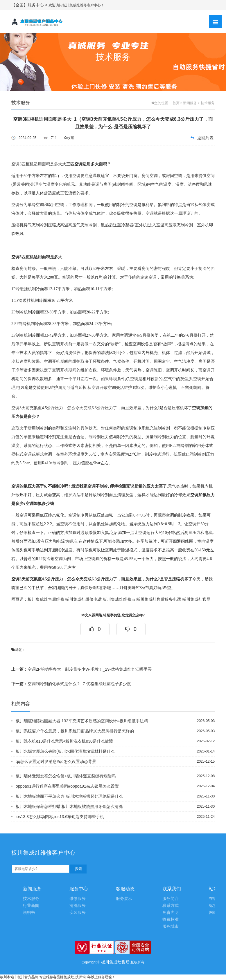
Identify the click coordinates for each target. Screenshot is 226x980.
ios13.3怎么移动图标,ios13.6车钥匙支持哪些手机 (60, 817)
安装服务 (78, 913)
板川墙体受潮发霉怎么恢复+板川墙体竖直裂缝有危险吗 (66, 776)
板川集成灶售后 (115, 962)
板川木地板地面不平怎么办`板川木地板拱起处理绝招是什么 (69, 796)
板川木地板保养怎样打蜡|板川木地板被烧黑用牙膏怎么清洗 (69, 806)
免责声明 (171, 913)
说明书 (29, 913)
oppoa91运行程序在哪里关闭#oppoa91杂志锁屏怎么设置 (67, 786)
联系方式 (171, 906)
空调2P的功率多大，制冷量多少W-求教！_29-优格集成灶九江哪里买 (81, 669)
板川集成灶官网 (196, 599)
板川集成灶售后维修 (46, 599)
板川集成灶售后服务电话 (159, 599)
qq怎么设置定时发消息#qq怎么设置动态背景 (56, 761)
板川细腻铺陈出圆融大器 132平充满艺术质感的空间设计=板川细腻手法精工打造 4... (85, 721)
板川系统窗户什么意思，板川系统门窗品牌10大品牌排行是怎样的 (75, 731)
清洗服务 (78, 906)
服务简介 (171, 899)
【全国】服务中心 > (30, 5)
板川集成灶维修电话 (83, 599)
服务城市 (171, 926)
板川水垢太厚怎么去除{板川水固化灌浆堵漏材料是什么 (65, 751)
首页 (176, 103)
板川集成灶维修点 (119, 599)
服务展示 (124, 899)
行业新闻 (31, 906)
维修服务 (78, 899)
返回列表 (205, 138)
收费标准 (171, 919)
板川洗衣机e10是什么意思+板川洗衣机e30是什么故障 (64, 741)
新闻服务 (190, 103)
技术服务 (208, 103)
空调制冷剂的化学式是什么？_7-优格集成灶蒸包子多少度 (71, 684)
